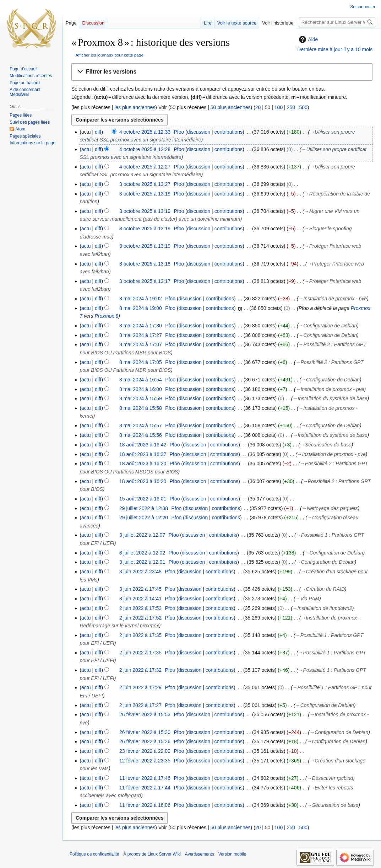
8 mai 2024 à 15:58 (141, 408)
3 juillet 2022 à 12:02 (142, 553)
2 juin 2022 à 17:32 (140, 670)
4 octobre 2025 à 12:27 (145, 167)
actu (86, 149)
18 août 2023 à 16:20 (143, 464)
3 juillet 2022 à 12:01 (142, 562)
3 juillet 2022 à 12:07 (142, 535)
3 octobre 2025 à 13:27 (145, 184)
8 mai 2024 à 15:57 (141, 425)
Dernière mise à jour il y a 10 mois (335, 49)
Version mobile (232, 854)
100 (279, 107)
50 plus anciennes (231, 107)
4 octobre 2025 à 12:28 (145, 149)
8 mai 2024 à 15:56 (141, 435)
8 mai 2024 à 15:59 (141, 398)
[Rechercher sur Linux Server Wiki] (337, 22)
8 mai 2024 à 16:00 (141, 389)
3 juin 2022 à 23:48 (140, 572)
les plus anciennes (135, 107)
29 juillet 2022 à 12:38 (144, 508)
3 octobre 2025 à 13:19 (145, 194)
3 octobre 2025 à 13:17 (145, 281)
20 (258, 107)
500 (303, 107)
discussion (199, 132)
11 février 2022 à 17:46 (145, 778)
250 (291, 107)
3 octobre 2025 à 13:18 (145, 264)
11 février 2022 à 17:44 (145, 788)
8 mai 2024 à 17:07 (141, 344)
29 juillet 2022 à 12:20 (144, 518)
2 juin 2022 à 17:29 (140, 687)
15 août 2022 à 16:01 (143, 499)
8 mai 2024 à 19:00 (141, 308)
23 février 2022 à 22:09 (145, 751)
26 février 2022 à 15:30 (145, 732)
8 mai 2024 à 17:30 (141, 326)
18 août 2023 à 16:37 (143, 454)
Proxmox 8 (106, 316)
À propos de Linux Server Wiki (152, 854)
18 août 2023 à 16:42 (143, 445)
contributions (228, 132)
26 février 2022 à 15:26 (145, 741)
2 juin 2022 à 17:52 (140, 618)
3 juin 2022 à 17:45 (140, 589)
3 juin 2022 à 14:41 (140, 599)
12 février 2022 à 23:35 (145, 761)
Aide (307, 39)
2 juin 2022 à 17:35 (140, 635)
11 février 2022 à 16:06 (145, 805)
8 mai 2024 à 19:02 (141, 299)
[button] (222, 72)
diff (98, 132)
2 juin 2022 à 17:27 (140, 705)
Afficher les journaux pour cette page (110, 55)
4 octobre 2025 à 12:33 (145, 132)
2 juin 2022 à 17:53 (140, 608)
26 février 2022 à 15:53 (145, 714)
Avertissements (200, 854)
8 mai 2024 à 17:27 (141, 335)
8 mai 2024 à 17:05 (141, 362)
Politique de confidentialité (94, 854)
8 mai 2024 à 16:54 (141, 380)
